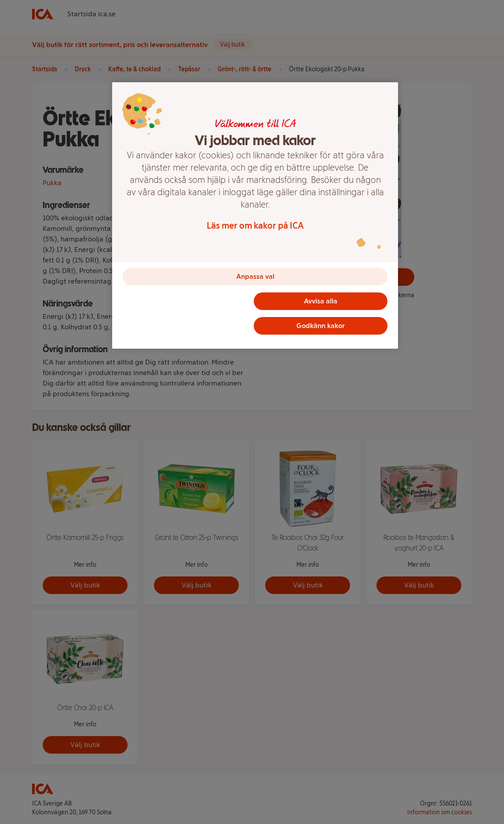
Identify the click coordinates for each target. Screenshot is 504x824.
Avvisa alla (321, 301)
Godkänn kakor (321, 326)
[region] (255, 215)
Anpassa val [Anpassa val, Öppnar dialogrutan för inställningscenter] (255, 276)
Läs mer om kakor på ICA (255, 226)
